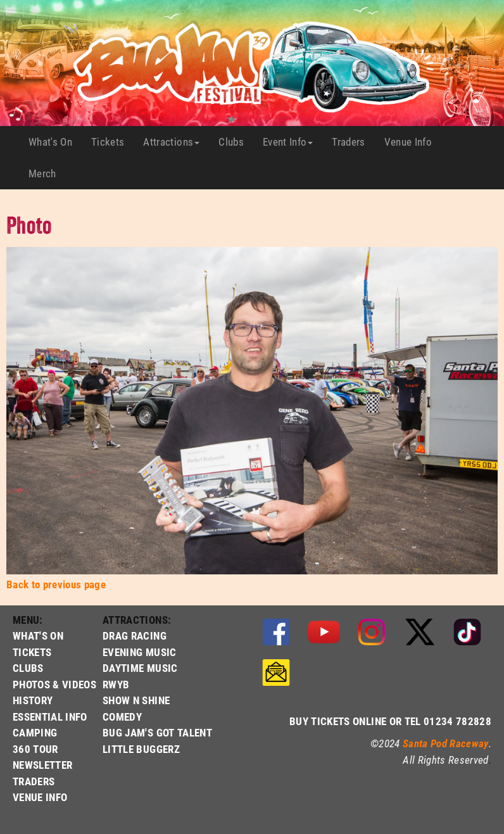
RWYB (116, 684)
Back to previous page (56, 584)
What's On (55, 142)
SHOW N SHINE (136, 700)
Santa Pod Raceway (446, 743)
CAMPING (35, 732)
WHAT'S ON (38, 635)
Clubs (236, 142)
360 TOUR (35, 749)
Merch (47, 174)
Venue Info (413, 142)
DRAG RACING (135, 635)
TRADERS (34, 781)
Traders (353, 142)
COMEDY (122, 717)
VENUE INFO (40, 797)
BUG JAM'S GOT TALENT (157, 732)
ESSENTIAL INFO (50, 717)
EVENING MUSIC (139, 652)
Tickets (112, 142)
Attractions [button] (171, 142)
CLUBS (28, 668)
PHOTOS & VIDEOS (54, 684)
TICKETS (32, 652)
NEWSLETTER (42, 765)
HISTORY (33, 700)
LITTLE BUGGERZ (141, 749)
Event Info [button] (288, 142)
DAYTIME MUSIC (140, 668)
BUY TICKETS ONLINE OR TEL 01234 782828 (390, 721)
